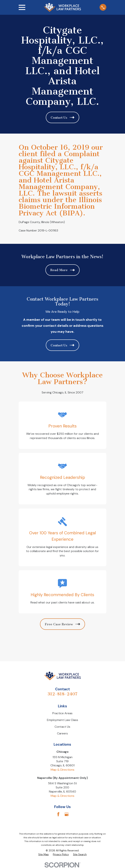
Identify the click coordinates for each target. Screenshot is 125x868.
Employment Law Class (62, 720)
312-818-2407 (62, 694)
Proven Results (62, 426)
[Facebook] (58, 814)
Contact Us (62, 727)
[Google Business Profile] (67, 814)
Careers (62, 733)
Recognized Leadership (62, 477)
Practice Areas (62, 713)
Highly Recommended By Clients (62, 595)
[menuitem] (44, 855)
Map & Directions (62, 770)
